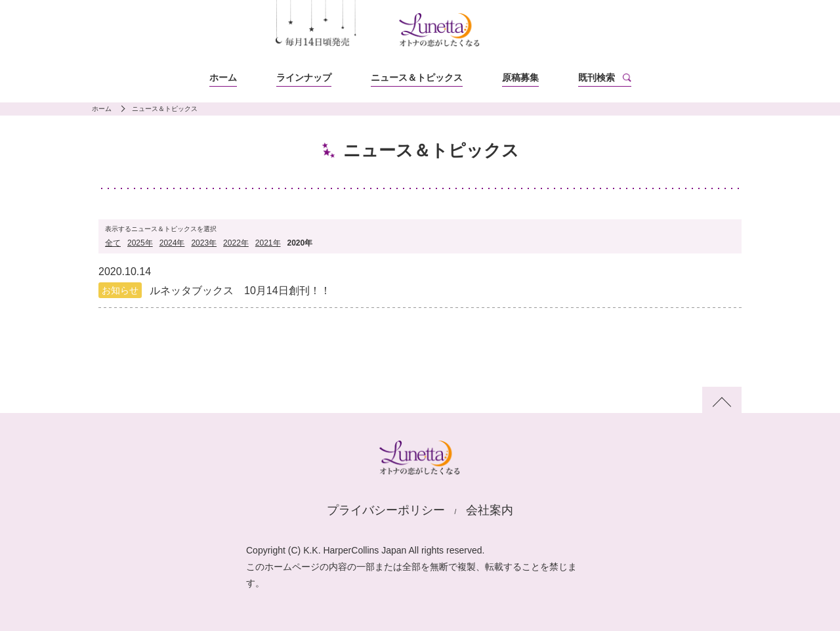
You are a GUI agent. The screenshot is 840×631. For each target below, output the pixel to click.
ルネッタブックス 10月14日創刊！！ (240, 291)
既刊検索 (597, 77)
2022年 (236, 243)
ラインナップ (304, 77)
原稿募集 (520, 77)
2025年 (140, 243)
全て (113, 243)
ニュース (417, 77)
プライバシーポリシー (386, 510)
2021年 (268, 243)
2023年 (204, 243)
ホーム (223, 77)
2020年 (300, 243)
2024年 (172, 243)
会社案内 (490, 510)
